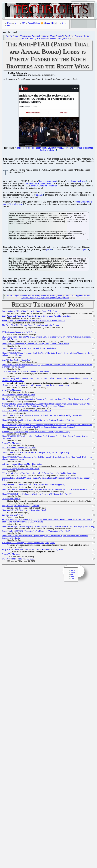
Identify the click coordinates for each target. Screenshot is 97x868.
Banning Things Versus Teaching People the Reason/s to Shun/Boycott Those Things (36, 432)
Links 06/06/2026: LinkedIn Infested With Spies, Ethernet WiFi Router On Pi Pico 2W (37, 495)
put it (49, 250)
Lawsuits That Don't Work (13, 515)
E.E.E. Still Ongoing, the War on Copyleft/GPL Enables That (26, 411)
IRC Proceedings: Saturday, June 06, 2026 (19, 448)
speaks (39, 196)
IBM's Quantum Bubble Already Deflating (19, 333)
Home (10, 23)
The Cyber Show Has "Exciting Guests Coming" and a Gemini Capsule (31, 326)
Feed (9, 25)
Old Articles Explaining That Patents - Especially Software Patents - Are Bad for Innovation (39, 474)
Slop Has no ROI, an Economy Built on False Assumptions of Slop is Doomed (33, 321)
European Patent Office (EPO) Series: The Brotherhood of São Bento (30, 312)
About (17, 23)
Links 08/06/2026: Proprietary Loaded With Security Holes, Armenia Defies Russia (35, 344)
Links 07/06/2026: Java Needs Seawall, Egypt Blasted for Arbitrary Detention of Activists (38, 421)
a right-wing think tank (76, 182)
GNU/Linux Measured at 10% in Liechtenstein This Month (26, 372)
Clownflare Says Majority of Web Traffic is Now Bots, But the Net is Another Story (36, 386)
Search (64, 23)
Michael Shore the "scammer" (44, 186)
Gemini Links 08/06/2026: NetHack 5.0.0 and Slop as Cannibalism (29, 349)
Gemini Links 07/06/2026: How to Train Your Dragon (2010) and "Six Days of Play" (36, 453)
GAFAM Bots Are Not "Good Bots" (16, 361)
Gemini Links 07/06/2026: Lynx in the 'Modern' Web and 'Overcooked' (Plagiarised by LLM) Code (42, 416)
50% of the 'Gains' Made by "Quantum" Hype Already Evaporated (29, 543)
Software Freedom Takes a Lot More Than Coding (22, 465)
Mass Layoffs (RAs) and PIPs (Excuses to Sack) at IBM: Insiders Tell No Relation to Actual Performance (44, 490)
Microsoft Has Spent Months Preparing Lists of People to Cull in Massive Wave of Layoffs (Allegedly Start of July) (48, 527)
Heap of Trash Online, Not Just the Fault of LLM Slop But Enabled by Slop (32, 550)
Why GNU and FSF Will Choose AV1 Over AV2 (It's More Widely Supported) (33, 485)
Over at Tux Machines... (12, 391)
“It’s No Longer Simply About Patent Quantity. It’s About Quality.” (34, 37)
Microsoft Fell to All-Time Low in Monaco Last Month (24, 511)
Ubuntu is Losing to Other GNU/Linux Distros (21, 469)
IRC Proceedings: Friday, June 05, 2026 (18, 559)
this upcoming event (48, 182)
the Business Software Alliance (39, 184)
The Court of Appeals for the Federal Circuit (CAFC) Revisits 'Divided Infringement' (55, 38)
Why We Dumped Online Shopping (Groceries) (21, 506)
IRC (24, 23)
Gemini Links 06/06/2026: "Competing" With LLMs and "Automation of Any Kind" (36, 532)
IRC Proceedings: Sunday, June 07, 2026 (18, 395)
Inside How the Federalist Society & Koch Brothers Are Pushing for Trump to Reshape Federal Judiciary (55, 150)
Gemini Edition (34, 23)
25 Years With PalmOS (11, 499)
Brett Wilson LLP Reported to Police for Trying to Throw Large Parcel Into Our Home (37, 316)
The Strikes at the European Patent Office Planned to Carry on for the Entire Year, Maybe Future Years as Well (46, 400)
